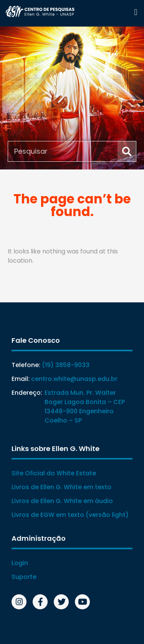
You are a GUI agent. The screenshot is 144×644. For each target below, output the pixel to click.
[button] (136, 12)
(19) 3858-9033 (66, 365)
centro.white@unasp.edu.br (74, 379)
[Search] (127, 151)
